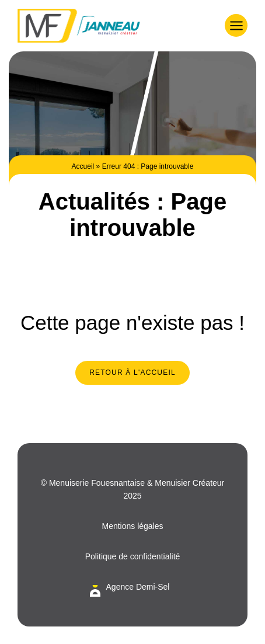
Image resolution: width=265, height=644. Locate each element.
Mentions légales (132, 526)
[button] (236, 25)
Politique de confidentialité (133, 556)
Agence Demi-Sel (138, 587)
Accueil (83, 166)
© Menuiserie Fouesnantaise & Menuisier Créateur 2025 (133, 489)
